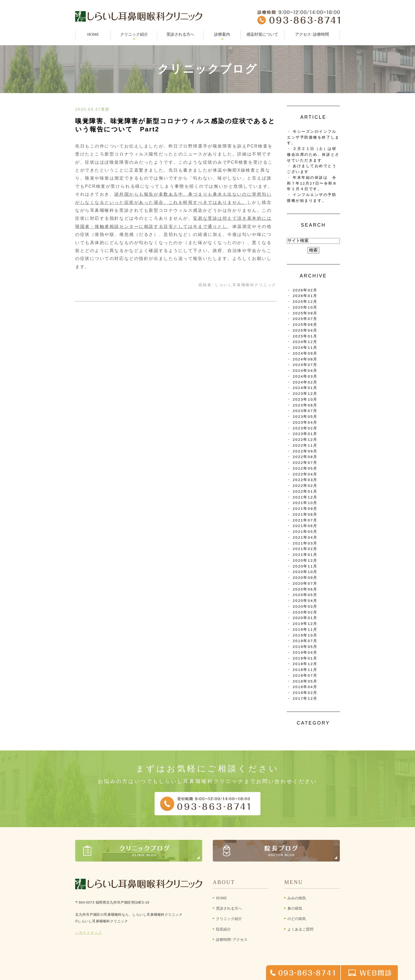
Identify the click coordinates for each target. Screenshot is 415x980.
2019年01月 (305, 658)
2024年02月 (305, 382)
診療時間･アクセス (232, 940)
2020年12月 (305, 560)
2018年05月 (305, 681)
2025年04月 (305, 330)
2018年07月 (305, 676)
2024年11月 (305, 348)
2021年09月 (305, 509)
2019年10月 (305, 635)
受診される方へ (180, 34)
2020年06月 (305, 589)
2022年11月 (305, 445)
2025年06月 (305, 325)
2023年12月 (305, 394)
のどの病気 (297, 919)
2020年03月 (305, 606)
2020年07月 (305, 583)
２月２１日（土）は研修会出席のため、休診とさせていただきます (313, 155)
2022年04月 (305, 474)
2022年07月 (305, 463)
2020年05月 (305, 595)
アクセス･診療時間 (312, 34)
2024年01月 (305, 388)
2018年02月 (305, 693)
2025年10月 (305, 307)
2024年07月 (305, 365)
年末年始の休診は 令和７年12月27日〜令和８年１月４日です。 (312, 183)
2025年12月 (305, 302)
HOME (93, 34)
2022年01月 (305, 491)
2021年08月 (305, 514)
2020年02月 (305, 612)
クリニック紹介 (229, 919)
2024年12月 (305, 342)
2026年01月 (305, 296)
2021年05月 (305, 532)
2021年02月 (305, 549)
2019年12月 (305, 624)
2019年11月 (305, 629)
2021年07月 (305, 520)
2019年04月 (305, 652)
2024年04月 (305, 371)
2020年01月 (305, 618)
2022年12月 (305, 440)
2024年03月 (305, 376)
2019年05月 (305, 647)
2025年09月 (305, 313)
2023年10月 (305, 399)
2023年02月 (305, 428)
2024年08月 (305, 359)
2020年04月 (305, 601)
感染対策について (262, 34)
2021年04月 (305, 537)
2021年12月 (305, 497)
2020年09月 (305, 578)
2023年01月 (305, 434)
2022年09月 (305, 451)
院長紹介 (223, 929)
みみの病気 (297, 898)
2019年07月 (305, 641)
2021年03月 (305, 543)
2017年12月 (305, 699)
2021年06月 (305, 526)
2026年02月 (305, 290)
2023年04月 (305, 422)
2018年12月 (305, 664)
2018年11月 (305, 670)
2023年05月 (305, 417)
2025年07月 (305, 319)
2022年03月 (305, 480)
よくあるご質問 (300, 929)
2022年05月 (305, 468)
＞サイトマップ (89, 933)
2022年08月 (305, 457)
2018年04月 (305, 687)
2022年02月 (305, 486)
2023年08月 (305, 405)
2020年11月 (305, 566)
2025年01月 (305, 336)
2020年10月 (305, 572)
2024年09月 (305, 353)
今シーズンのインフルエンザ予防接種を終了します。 (313, 137)
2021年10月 (305, 503)
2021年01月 (305, 555)
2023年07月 (305, 411)
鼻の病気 (295, 908)
